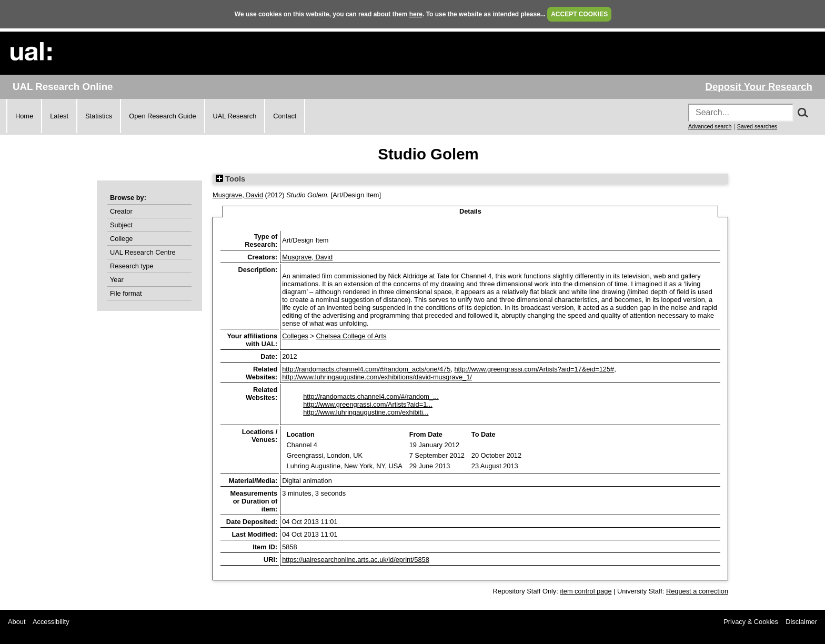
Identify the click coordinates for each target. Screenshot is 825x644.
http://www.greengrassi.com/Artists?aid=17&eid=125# (534, 369)
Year (117, 280)
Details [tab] (470, 211)
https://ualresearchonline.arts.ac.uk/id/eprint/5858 (356, 560)
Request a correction (697, 591)
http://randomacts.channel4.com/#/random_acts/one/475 (366, 369)
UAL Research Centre (143, 252)
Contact (285, 116)
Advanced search (710, 126)
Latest (59, 116)
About (17, 622)
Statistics (99, 116)
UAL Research (235, 116)
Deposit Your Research (759, 87)
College (121, 239)
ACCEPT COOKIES (579, 14)
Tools (230, 179)
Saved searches (757, 126)
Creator (121, 211)
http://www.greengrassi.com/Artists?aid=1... (368, 404)
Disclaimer (801, 622)
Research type (132, 266)
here (416, 14)
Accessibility (51, 622)
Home (24, 116)
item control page (586, 591)
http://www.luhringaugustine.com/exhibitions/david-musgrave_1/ (377, 377)
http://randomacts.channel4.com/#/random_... (371, 396)
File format (126, 293)
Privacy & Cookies (751, 622)
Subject (121, 225)
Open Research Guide (162, 116)
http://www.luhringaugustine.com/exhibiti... (366, 412)
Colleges (295, 336)
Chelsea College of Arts (351, 336)
